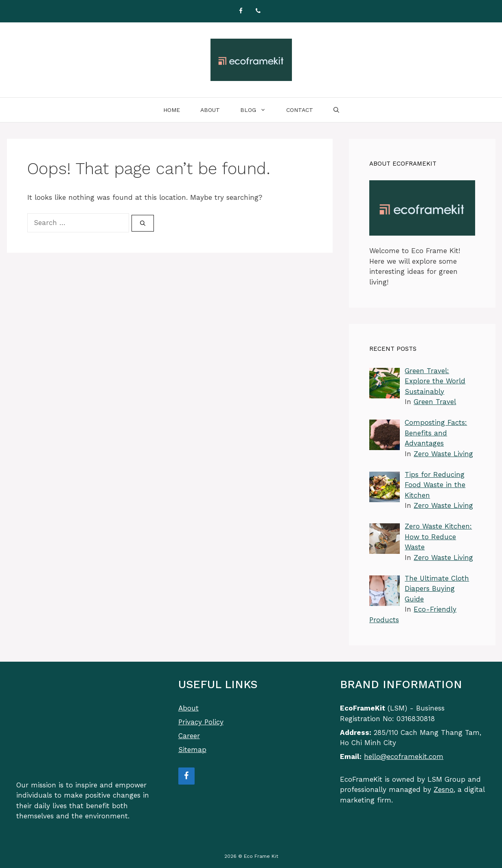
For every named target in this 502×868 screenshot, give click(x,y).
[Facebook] (241, 11)
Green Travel (435, 402)
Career (189, 736)
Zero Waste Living (443, 454)
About (210, 110)
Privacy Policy (201, 722)
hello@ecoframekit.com (404, 756)
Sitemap (192, 750)
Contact (300, 110)
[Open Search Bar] (336, 110)
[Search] (143, 223)
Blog (258, 110)
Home (172, 110)
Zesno (444, 789)
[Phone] (258, 11)
